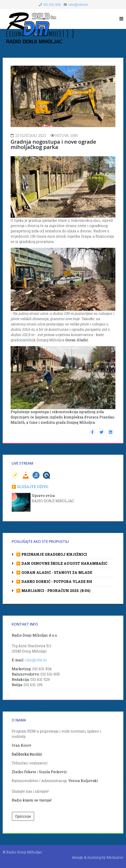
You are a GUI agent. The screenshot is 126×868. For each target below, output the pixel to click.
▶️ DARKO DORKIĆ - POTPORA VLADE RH (54, 581)
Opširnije (23, 816)
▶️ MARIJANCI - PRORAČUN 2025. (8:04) (53, 590)
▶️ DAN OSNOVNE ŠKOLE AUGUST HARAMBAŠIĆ (61, 563)
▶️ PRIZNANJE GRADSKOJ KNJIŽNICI (51, 554)
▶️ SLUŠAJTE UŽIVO (30, 487)
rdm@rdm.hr (78, 5)
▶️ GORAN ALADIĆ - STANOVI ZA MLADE (54, 572)
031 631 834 (52, 5)
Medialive (115, 857)
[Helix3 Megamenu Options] (121, 19)
